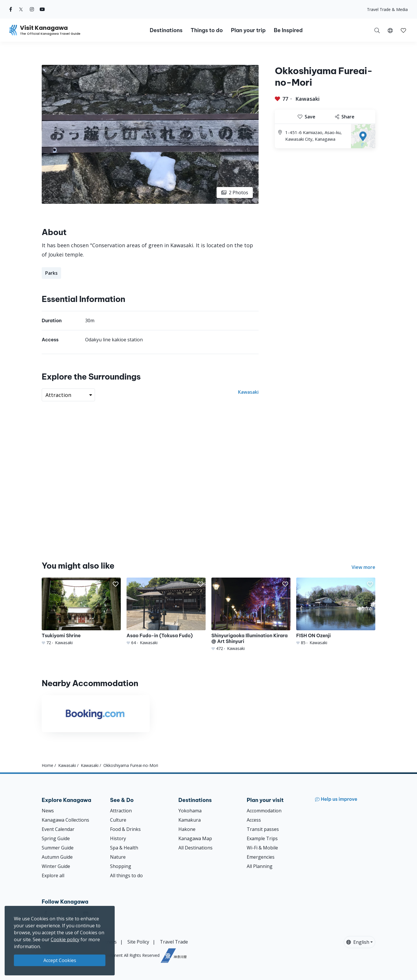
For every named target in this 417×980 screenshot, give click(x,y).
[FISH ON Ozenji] (336, 612)
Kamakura (190, 820)
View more (363, 567)
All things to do (126, 875)
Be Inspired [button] (288, 30)
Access (254, 820)
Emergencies (261, 857)
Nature (118, 857)
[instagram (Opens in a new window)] (32, 9)
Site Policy (138, 942)
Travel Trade (174, 942)
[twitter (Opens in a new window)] (21, 9)
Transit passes (263, 829)
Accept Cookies (60, 960)
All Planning (260, 866)
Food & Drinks (125, 829)
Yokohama (190, 811)
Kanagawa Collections (65, 820)
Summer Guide (58, 848)
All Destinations (195, 848)
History (118, 838)
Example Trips (262, 838)
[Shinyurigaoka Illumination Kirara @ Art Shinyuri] (251, 614)
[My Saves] (403, 30)
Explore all (53, 875)
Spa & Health (124, 848)
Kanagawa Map (195, 838)
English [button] (358, 942)
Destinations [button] (166, 30)
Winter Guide (56, 866)
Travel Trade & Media (387, 9)
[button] (390, 30)
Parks (51, 273)
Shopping (121, 866)
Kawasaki (308, 99)
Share (345, 117)
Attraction (121, 811)
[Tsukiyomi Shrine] (81, 612)
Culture (118, 820)
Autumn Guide (57, 857)
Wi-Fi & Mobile (262, 848)
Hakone (187, 829)
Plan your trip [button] (248, 30)
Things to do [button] (207, 30)
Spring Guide (56, 838)
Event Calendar (58, 829)
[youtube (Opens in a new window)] (42, 9)
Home (47, 765)
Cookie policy (65, 939)
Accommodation (264, 811)
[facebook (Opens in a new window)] (11, 9)
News (48, 811)
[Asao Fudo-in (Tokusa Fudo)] (166, 612)
